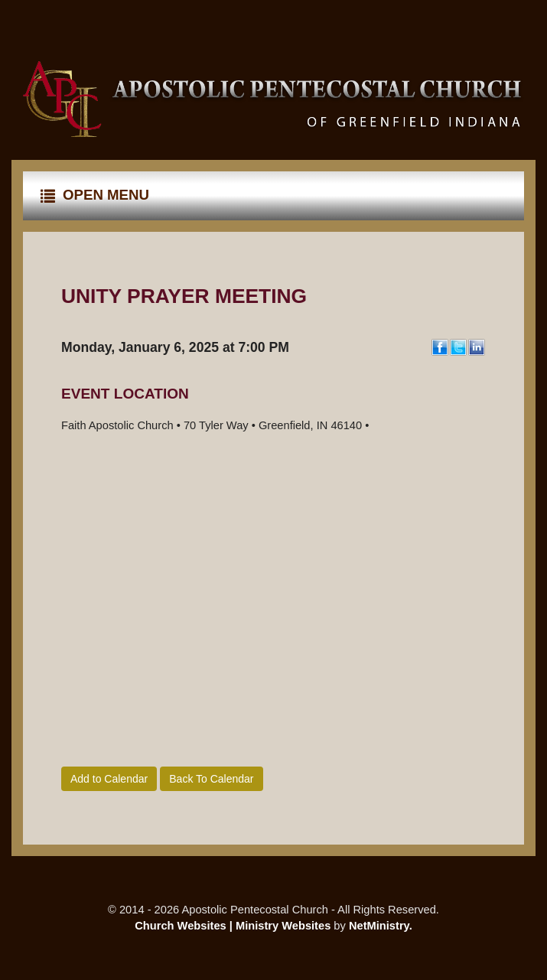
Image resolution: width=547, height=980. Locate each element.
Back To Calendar (211, 779)
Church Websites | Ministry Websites (234, 926)
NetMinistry (379, 926)
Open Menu (95, 195)
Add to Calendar (109, 779)
